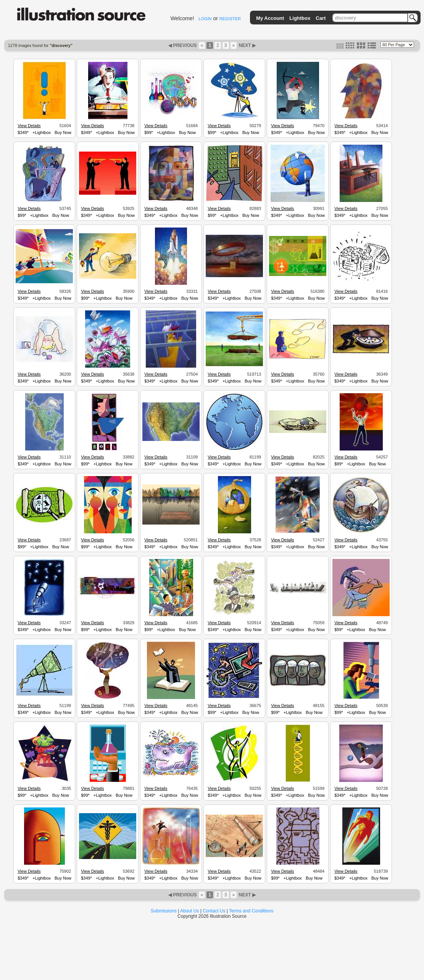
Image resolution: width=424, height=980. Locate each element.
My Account (270, 18)
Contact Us (214, 911)
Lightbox (300, 18)
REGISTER (230, 19)
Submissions (164, 911)
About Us (189, 911)
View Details (29, 126)
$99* (149, 132)
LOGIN (205, 19)
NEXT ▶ (247, 45)
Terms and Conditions (251, 911)
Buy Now (63, 132)
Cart (321, 18)
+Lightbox (42, 132)
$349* (23, 132)
